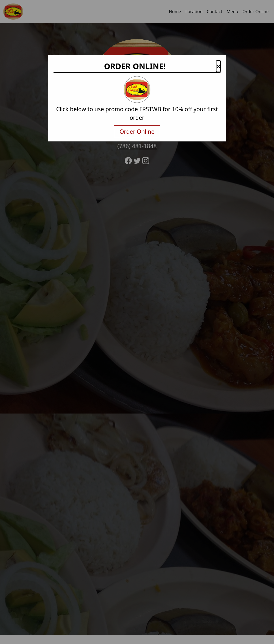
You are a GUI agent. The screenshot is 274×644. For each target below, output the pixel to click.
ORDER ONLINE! (135, 66)
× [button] (218, 66)
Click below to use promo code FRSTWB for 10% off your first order (137, 113)
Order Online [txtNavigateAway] (137, 131)
